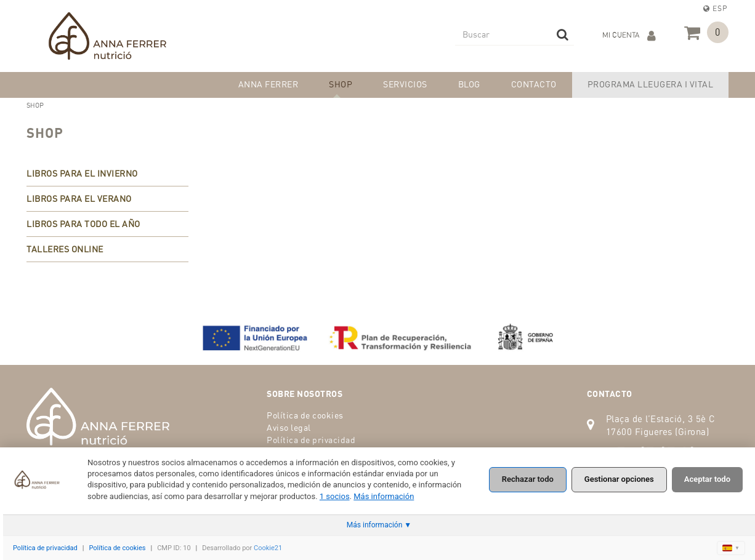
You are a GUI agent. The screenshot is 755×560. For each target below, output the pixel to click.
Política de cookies (305, 415)
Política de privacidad (311, 440)
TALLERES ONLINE (65, 249)
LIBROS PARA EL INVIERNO (82, 173)
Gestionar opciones (619, 479)
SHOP (45, 133)
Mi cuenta (629, 36)
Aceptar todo (707, 479)
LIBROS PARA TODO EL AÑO (83, 224)
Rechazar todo (528, 479)
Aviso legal (289, 427)
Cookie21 (268, 548)
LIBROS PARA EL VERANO (79, 198)
